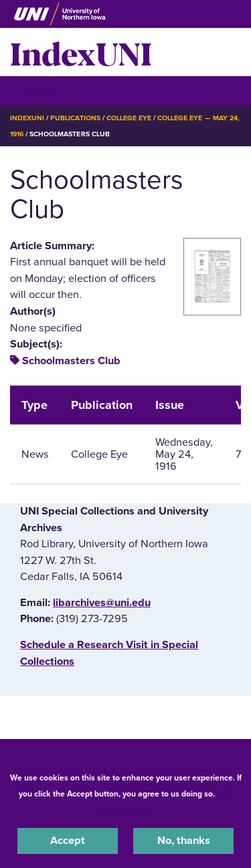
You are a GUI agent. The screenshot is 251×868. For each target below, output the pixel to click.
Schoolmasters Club (71, 361)
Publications (75, 118)
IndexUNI (81, 52)
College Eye (129, 118)
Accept (68, 841)
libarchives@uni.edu (102, 603)
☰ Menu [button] (34, 91)
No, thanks (184, 841)
